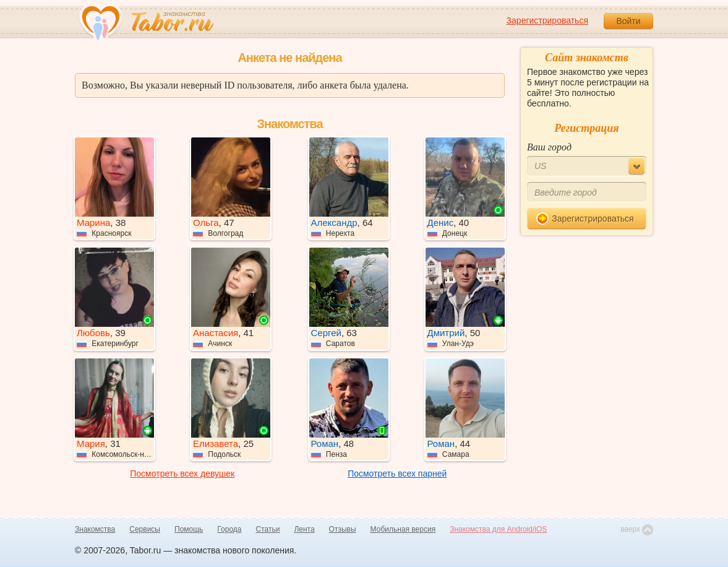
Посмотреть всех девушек (182, 474)
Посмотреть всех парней (397, 474)
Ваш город (549, 147)
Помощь (189, 529)
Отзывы (343, 529)
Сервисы (145, 529)
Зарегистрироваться (547, 20)
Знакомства (95, 529)
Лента (304, 529)
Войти (628, 21)
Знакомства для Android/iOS (498, 529)
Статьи (268, 529)
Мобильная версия (403, 529)
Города (229, 529)
